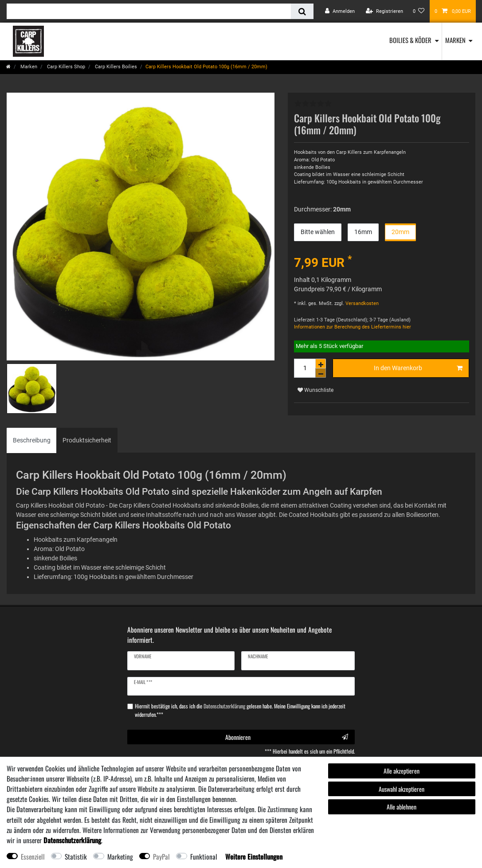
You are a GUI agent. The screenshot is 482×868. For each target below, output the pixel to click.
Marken (455, 40)
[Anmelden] (340, 11)
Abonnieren (287, 737)
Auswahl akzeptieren (402, 789)
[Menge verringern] (321, 373)
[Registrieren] (384, 11)
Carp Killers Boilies (115, 67)
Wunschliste (315, 390)
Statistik (76, 856)
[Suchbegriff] (149, 11)
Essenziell (33, 856)
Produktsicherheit (87, 440)
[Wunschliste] (419, 11)
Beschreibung (32, 440)
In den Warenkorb (418, 368)
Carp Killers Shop (65, 67)
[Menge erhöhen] (321, 364)
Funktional (204, 856)
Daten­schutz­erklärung (72, 840)
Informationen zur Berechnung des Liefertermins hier (353, 327)
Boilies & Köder (410, 40)
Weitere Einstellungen (254, 856)
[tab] (32, 440)
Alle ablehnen (402, 807)
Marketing (120, 856)
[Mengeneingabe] (305, 368)
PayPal (161, 856)
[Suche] (302, 11)
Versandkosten (361, 303)
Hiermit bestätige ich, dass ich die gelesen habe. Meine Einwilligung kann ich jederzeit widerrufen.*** (240, 710)
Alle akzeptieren (402, 771)
